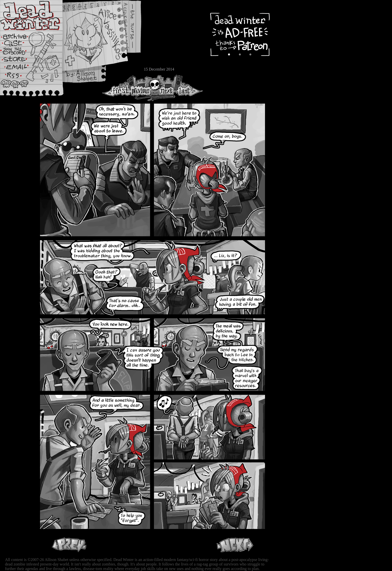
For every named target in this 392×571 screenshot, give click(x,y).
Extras (19, 53)
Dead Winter (37, 16)
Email (19, 69)
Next (165, 88)
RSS (19, 78)
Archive (19, 36)
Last (189, 88)
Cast (19, 44)
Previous (142, 88)
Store (19, 61)
